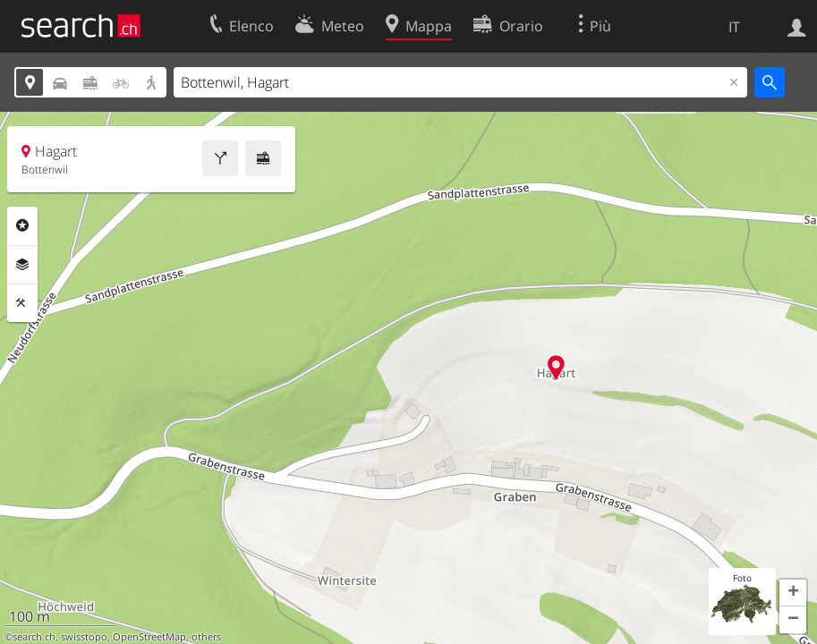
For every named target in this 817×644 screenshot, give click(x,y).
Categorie (22, 225)
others (206, 637)
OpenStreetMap (149, 637)
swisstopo (84, 637)
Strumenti (22, 303)
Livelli (22, 265)
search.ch (34, 637)
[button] (793, 593)
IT (734, 27)
